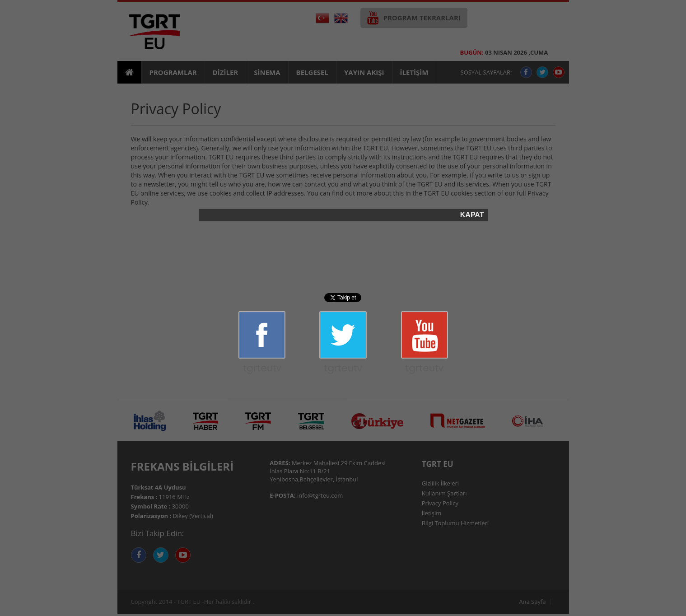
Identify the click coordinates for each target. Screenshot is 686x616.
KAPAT (472, 215)
